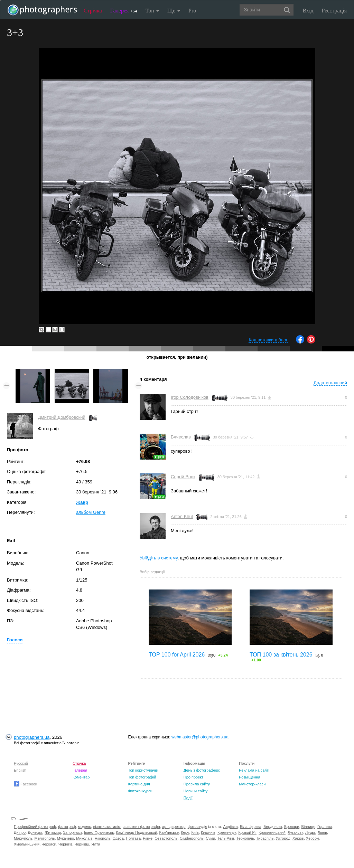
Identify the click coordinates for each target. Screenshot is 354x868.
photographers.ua (32, 737)
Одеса (118, 838)
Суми (210, 838)
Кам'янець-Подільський (136, 832)
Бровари (292, 827)
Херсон (312, 838)
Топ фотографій (142, 777)
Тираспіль (265, 838)
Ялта (96, 844)
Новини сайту (196, 791)
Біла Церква (251, 827)
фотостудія (198, 827)
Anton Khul (182, 516)
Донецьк (35, 832)
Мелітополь (45, 838)
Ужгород (283, 838)
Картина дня (139, 784)
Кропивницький (272, 832)
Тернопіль (245, 838)
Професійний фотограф (35, 827)
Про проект (193, 777)
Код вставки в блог (268, 340)
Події (188, 798)
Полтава (133, 838)
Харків (298, 838)
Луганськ (295, 832)
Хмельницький (27, 844)
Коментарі (82, 777)
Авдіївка (231, 827)
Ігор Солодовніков (190, 397)
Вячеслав (181, 437)
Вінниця (308, 827)
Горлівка (325, 827)
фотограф (67, 827)
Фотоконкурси (140, 791)
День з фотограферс (202, 770)
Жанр (82, 502)
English (20, 770)
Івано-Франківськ (99, 832)
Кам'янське (169, 832)
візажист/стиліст (107, 827)
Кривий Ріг (248, 832)
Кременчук (227, 832)
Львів (322, 832)
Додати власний (330, 383)
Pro (192, 11)
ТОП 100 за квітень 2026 (281, 655)
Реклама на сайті (254, 770)
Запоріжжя (72, 832)
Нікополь (103, 838)
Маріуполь (23, 838)
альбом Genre (91, 512)
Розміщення (249, 777)
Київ (195, 832)
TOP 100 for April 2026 (177, 655)
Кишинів (208, 832)
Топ (152, 11)
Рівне (148, 838)
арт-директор (174, 827)
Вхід (308, 11)
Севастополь (166, 838)
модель (85, 827)
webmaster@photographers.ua (200, 737)
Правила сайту (197, 784)
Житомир (53, 832)
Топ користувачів (143, 770)
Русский (21, 763)
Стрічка (93, 11)
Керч (185, 832)
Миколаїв (84, 838)
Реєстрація (334, 11)
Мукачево (66, 838)
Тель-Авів (226, 838)
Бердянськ (273, 827)
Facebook (25, 784)
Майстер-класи (252, 784)
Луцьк (310, 832)
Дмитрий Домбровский (62, 417)
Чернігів (65, 844)
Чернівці (82, 844)
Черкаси (49, 844)
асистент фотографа (142, 827)
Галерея (124, 11)
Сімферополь (192, 838)
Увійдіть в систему (159, 558)
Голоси (15, 640)
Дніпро (20, 832)
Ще (174, 11)
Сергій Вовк (183, 477)
